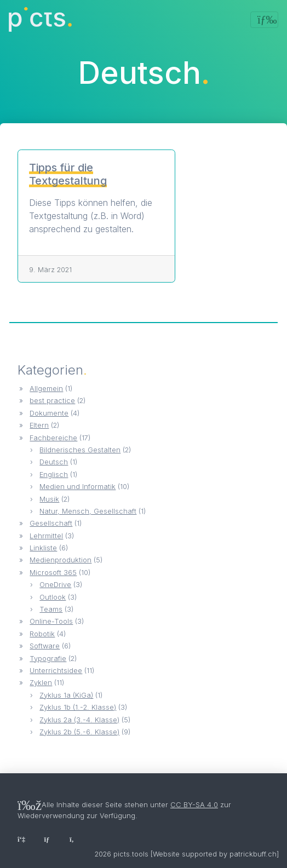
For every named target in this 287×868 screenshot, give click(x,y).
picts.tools (131, 854)
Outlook (53, 597)
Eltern (39, 425)
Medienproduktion (61, 560)
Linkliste (43, 548)
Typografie (48, 659)
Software (45, 646)
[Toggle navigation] (264, 20)
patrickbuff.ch (253, 854)
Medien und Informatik (78, 487)
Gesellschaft (51, 523)
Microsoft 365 (53, 573)
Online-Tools (51, 621)
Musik (49, 499)
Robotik (42, 634)
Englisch (54, 475)
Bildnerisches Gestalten (80, 450)
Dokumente (49, 413)
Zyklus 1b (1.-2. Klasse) (78, 707)
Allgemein (46, 389)
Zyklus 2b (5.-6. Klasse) (79, 732)
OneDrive (55, 585)
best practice (52, 401)
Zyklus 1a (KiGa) (66, 695)
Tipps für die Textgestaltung (68, 174)
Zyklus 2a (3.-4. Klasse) (79, 720)
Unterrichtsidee (56, 671)
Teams (51, 609)
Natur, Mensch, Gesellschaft (88, 511)
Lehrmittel (46, 536)
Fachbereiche (53, 438)
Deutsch (54, 462)
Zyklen (41, 683)
